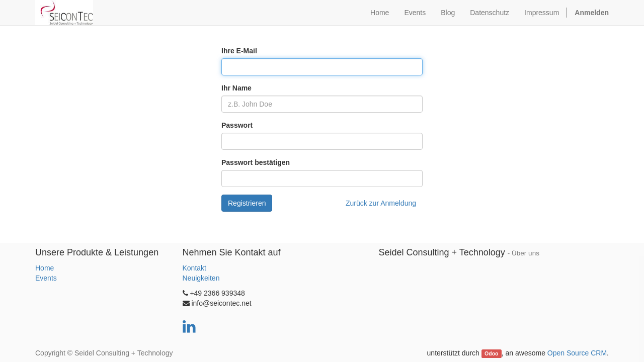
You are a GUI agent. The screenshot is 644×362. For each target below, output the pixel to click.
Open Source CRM (577, 353)
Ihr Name (236, 88)
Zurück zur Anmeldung (381, 203)
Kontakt (194, 268)
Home (45, 268)
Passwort (237, 125)
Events (46, 278)
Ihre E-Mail (239, 51)
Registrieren (247, 203)
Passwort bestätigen (256, 162)
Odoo (491, 353)
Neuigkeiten (201, 278)
